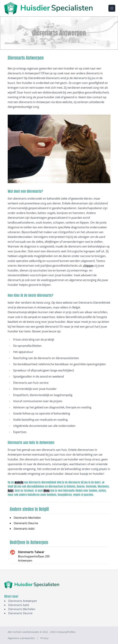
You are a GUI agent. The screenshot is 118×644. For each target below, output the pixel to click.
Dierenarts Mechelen (27, 518)
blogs (47, 490)
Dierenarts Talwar (31, 552)
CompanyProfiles (66, 632)
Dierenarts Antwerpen (23, 601)
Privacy (44, 638)
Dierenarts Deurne (26, 523)
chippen (88, 266)
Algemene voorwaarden (21, 638)
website (19, 482)
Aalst (11, 490)
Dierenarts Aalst (24, 529)
